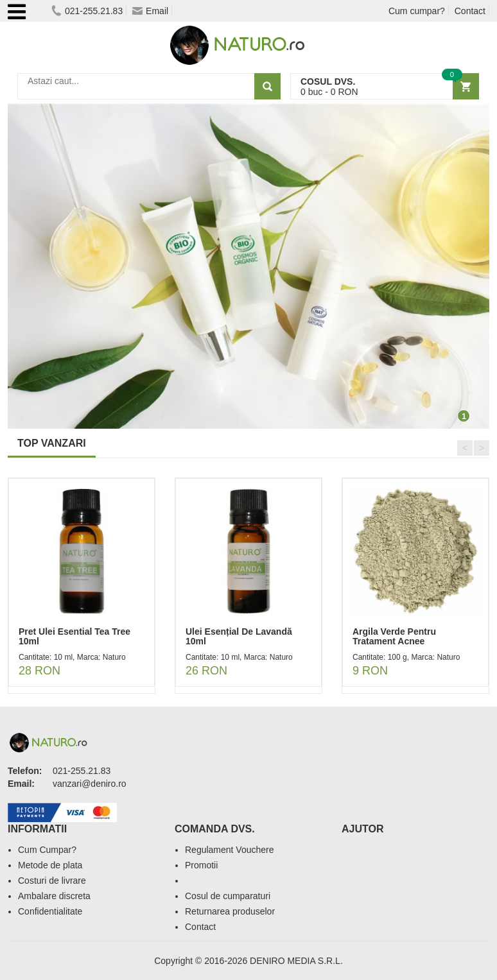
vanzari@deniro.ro (90, 784)
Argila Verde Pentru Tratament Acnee (394, 636)
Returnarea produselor (230, 911)
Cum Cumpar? (47, 850)
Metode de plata (50, 865)
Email (150, 11)
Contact (470, 11)
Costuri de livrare (52, 881)
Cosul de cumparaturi (228, 896)
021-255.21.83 (87, 11)
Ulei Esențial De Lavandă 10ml (239, 636)
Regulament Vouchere (230, 850)
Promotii (201, 865)
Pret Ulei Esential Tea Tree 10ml (74, 636)
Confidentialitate (50, 911)
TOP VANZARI (52, 443)
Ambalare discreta (54, 896)
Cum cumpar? (417, 11)
